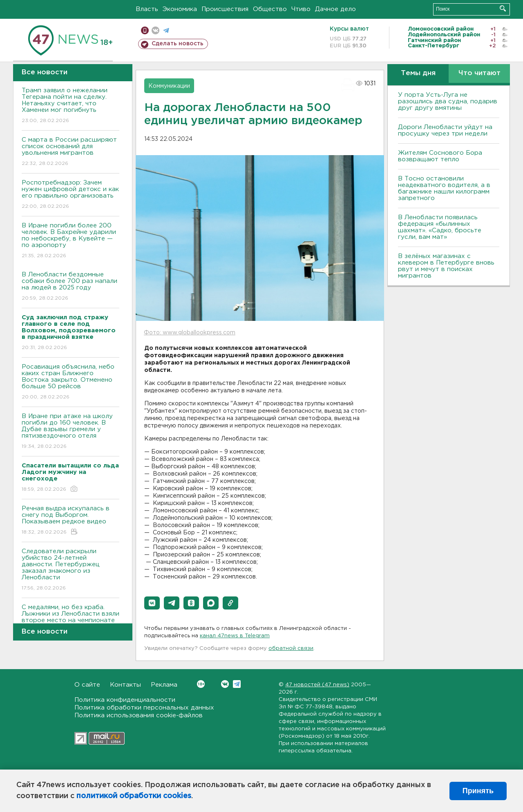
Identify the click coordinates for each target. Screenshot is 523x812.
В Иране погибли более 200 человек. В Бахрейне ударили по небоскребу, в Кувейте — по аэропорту (70, 241)
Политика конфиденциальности (125, 700)
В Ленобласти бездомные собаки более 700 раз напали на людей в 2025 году (70, 287)
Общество (270, 9)
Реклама (164, 685)
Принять (478, 791)
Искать (503, 8)
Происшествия (225, 9)
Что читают (479, 73)
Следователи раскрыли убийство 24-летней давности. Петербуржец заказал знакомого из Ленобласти (70, 570)
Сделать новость (178, 44)
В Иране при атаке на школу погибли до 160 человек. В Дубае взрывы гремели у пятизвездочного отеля (70, 432)
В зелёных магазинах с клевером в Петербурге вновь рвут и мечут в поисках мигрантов (446, 266)
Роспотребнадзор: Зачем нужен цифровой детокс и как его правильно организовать (70, 195)
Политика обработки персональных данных (144, 708)
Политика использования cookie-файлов (139, 715)
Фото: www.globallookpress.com (190, 333)
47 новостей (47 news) (317, 685)
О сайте (87, 685)
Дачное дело (335, 9)
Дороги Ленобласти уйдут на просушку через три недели (445, 130)
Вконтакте (201, 684)
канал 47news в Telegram (235, 636)
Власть (147, 9)
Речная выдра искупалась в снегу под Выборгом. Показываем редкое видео (70, 521)
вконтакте (155, 30)
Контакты (125, 685)
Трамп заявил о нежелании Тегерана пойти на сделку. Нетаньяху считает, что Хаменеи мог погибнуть (70, 106)
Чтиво (301, 9)
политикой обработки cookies (134, 796)
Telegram (237, 684)
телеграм (166, 30)
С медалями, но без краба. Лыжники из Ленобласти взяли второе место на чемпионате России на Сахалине (70, 623)
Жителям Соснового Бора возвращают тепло (440, 156)
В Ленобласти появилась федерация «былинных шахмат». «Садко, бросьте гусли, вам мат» (440, 227)
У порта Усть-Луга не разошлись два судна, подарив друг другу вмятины (448, 101)
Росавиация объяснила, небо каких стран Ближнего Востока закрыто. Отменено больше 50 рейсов (70, 382)
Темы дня (418, 73)
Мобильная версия (145, 30)
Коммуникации (169, 86)
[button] (152, 603)
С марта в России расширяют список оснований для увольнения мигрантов (70, 152)
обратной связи (291, 648)
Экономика (180, 9)
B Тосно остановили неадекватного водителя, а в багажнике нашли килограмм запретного (444, 188)
